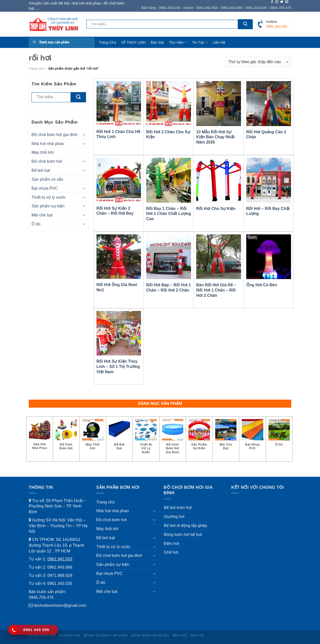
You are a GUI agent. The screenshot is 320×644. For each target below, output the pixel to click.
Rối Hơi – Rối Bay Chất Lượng (268, 211)
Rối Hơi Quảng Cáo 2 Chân (266, 135)
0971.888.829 (60, 575)
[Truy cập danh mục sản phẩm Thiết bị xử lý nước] (146, 439)
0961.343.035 (60, 583)
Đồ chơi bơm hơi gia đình (54, 135)
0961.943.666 (60, 567)
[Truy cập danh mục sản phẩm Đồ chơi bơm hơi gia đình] (173, 439)
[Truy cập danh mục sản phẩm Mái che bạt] (226, 437)
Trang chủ (108, 42)
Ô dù (36, 224)
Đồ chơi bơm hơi (47, 161)
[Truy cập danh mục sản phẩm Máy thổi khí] (93, 437)
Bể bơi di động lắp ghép (185, 525)
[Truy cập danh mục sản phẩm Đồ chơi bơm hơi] (66, 437)
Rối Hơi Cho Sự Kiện (216, 209)
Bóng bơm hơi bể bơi (183, 534)
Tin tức (200, 42)
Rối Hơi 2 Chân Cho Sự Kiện (168, 135)
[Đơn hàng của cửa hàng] (258, 62)
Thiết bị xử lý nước (49, 197)
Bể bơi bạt (41, 170)
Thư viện (178, 42)
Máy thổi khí (43, 152)
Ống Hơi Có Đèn (262, 285)
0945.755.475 (41, 597)
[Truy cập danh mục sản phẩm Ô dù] (279, 435)
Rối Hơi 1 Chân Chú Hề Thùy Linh (118, 134)
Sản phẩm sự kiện (48, 206)
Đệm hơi (171, 543)
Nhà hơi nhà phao (48, 144)
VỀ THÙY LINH (133, 42)
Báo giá (157, 42)
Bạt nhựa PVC (45, 188)
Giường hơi (174, 516)
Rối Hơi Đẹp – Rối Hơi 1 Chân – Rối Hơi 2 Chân (169, 288)
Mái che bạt (42, 215)
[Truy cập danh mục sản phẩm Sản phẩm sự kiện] (199, 437)
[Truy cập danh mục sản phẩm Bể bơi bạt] (119, 437)
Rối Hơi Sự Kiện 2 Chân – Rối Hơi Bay (115, 211)
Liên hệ (219, 42)
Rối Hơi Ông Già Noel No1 (117, 287)
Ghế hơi (171, 552)
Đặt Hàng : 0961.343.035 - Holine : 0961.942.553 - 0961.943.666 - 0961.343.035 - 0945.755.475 (216, 8)
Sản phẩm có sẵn (47, 179)
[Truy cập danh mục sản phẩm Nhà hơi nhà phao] (40, 437)
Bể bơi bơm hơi (178, 507)
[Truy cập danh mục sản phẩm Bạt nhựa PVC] (252, 437)
